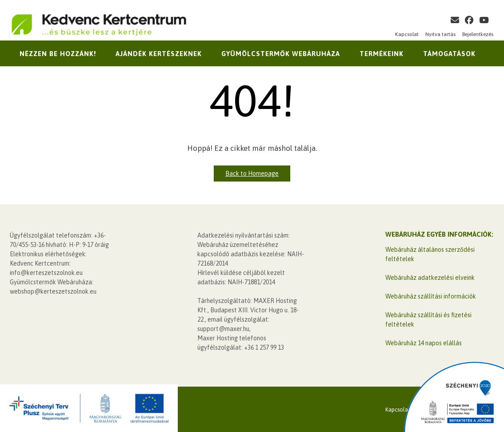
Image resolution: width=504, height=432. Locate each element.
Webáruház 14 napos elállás (424, 343)
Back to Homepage (252, 174)
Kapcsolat (407, 34)
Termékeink (382, 54)
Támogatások (449, 54)
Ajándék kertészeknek (159, 54)
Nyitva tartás (440, 34)
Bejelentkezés (478, 34)
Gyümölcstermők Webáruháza (281, 54)
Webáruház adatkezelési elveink (430, 278)
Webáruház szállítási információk (431, 296)
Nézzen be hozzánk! (58, 54)
